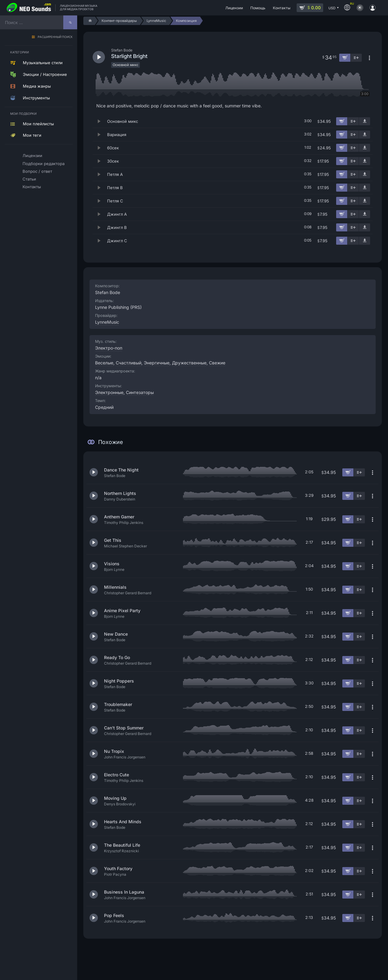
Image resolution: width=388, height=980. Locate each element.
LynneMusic (107, 322)
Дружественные (189, 363)
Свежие (217, 363)
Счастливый (129, 363)
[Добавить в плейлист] (353, 121)
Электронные (109, 392)
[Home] (89, 21)
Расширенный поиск (55, 37)
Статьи (29, 179)
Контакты (32, 187)
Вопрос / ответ (37, 171)
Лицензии (32, 156)
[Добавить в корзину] (342, 121)
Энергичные (157, 363)
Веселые (104, 363)
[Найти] (70, 22)
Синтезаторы (140, 392)
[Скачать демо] (365, 121)
